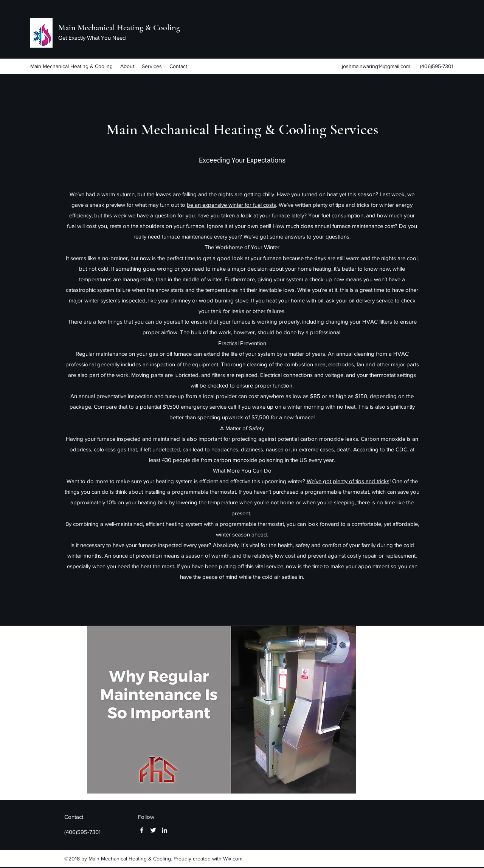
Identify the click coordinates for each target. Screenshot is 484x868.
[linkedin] (164, 830)
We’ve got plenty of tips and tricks (348, 481)
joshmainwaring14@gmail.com (376, 66)
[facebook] (142, 830)
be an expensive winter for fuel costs (231, 205)
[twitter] (153, 830)
